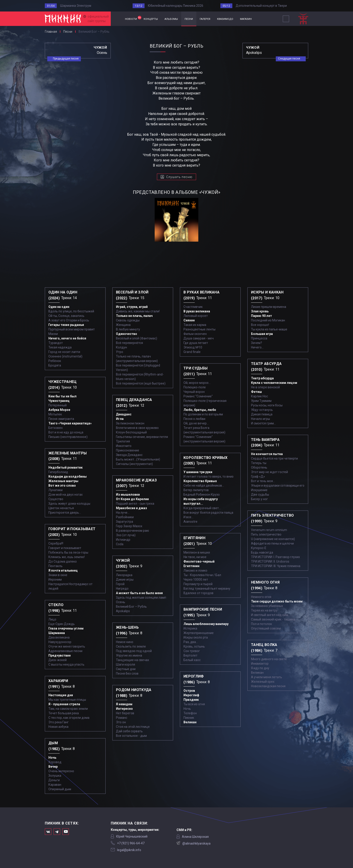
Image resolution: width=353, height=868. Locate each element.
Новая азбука (58, 727)
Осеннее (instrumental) (65, 356)
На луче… (123, 513)
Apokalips (123, 611)
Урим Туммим (261, 401)
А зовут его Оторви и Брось (69, 320)
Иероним (55, 579)
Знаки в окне (58, 575)
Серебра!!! (56, 543)
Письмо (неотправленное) (68, 437)
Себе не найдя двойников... (204, 486)
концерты (151, 19)
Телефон (190, 713)
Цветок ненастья (61, 508)
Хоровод (55, 762)
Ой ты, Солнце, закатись (66, 316)
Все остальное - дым (131, 736)
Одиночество (127, 334)
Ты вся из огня (194, 704)
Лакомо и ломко (195, 570)
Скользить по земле (131, 646)
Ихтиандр (123, 540)
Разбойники (125, 517)
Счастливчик (193, 307)
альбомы (171, 19)
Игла (120, 419)
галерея (205, 19)
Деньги (54, 780)
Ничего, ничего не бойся (67, 338)
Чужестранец (59, 401)
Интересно (124, 709)
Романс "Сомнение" (198, 396)
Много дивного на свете (269, 659)
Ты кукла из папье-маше (269, 329)
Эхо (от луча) (126, 535)
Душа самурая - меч (199, 338)
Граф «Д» (258, 476)
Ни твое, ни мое (195, 557)
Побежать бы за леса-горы (68, 552)
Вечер (53, 767)
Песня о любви (194, 419)
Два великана (59, 637)
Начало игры (260, 419)
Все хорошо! (260, 325)
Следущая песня (289, 59)
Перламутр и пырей (198, 584)
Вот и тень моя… (263, 481)
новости (133, 18)
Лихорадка (124, 575)
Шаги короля (126, 664)
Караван (55, 785)
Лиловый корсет (196, 316)
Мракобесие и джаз (131, 508)
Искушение (259, 490)
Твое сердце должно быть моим (277, 601)
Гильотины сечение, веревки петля (142, 437)
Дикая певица (262, 414)
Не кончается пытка (267, 454)
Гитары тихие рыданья (66, 325)
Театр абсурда (262, 378)
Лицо (52, 619)
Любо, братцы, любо (200, 410)
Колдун (121, 347)
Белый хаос (192, 660)
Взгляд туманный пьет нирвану (207, 589)
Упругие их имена (129, 655)
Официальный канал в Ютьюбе (66, 832)
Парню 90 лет (261, 316)
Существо (56, 499)
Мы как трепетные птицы (67, 700)
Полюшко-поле (195, 387)
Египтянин (191, 566)
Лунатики (55, 490)
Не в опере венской (265, 387)
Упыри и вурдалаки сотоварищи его (278, 486)
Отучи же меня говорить (67, 646)
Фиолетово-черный (199, 561)
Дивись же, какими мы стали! (138, 311)
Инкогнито (124, 446)
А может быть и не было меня (139, 593)
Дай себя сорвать (129, 731)
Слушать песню (179, 177)
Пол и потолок (261, 624)
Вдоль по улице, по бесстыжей (71, 311)
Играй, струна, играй (132, 307)
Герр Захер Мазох (129, 526)
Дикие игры (125, 579)
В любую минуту (128, 329)
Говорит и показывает (65, 548)
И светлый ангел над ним (270, 615)
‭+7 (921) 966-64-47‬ (131, 843)
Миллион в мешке (197, 552)
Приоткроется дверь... (65, 513)
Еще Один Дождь (62, 624)
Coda (120, 544)
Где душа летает (196, 343)
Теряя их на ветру (264, 610)
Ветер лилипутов (196, 490)
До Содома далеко (63, 561)
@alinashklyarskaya (196, 843)
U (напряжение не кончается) (273, 539)
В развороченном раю (132, 531)
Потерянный (58, 405)
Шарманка (57, 633)
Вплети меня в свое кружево (137, 428)
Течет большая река (64, 713)
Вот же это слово (62, 486)
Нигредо (122, 589)
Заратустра (124, 522)
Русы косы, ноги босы (267, 405)
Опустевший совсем (266, 628)
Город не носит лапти (64, 352)
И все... (188, 517)
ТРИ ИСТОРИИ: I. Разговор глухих (275, 557)
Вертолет (190, 655)
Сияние (189, 320)
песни (189, 19)
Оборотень (259, 467)
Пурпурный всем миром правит (72, 329)
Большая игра (262, 334)
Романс (122, 718)
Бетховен (55, 428)
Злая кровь (260, 311)
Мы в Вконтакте (48, 832)
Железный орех (263, 682)
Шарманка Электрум (76, 6)
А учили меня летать (267, 677)
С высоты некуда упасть (66, 664)
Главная (116, 19)
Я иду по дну (260, 668)
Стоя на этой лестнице (133, 727)
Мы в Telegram (57, 832)
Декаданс (124, 414)
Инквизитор (260, 664)
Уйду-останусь (262, 410)
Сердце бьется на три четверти (274, 458)
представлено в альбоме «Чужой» (177, 192)
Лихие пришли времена (269, 307)
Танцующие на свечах (132, 660)
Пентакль (55, 566)
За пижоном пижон (130, 423)
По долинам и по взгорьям (203, 414)
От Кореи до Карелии (132, 499)
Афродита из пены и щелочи (272, 543)
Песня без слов (127, 673)
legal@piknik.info (129, 850)
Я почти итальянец (63, 570)
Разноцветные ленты (199, 329)
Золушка (55, 776)
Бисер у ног (259, 499)
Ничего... (257, 347)
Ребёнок (55, 361)
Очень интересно (61, 771)
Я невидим (124, 704)
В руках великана (197, 311)
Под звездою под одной (134, 651)
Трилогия (123, 441)
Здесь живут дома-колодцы (69, 504)
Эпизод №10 (193, 347)
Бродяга (55, 365)
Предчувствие (60, 655)
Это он (121, 722)
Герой (120, 584)
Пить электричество (266, 534)
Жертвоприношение (199, 633)
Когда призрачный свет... (202, 508)
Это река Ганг (59, 722)
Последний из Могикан (268, 320)
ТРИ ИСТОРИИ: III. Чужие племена (276, 566)
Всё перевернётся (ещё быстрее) (141, 383)
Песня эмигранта (61, 419)
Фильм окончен (195, 334)
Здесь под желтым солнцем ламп (141, 598)
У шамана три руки (198, 472)
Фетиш (256, 392)
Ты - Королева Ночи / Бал (202, 575)
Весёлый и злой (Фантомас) (137, 338)
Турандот (56, 343)
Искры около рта (196, 637)
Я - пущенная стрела (64, 704)
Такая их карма (195, 325)
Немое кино (125, 642)
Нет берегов (125, 713)
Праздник (191, 700)
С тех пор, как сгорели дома (69, 718)
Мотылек (55, 414)
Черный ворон (194, 392)
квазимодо (225, 19)
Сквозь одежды (128, 320)
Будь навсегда (262, 552)
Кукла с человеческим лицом (274, 383)
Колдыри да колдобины (68, 476)
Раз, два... (191, 642)
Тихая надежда (60, 347)
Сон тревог (192, 651)
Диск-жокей (58, 660)
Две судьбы (260, 495)
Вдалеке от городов (198, 593)
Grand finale (192, 352)
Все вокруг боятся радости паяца (208, 513)
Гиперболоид (58, 472)
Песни (68, 32)
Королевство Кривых (200, 481)
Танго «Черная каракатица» (70, 423)
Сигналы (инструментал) (134, 464)
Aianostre (190, 522)
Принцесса (259, 338)
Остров (189, 691)
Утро (120, 352)
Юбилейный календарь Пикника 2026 (176, 6)
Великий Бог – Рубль (131, 607)
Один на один (59, 307)
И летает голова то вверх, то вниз (208, 476)
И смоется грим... (263, 423)
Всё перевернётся (129, 343)
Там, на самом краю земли (68, 709)
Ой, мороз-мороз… (197, 383)
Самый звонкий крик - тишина (273, 619)
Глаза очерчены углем (66, 628)
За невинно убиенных (267, 606)
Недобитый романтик (66, 467)
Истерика (190, 628)
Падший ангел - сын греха (135, 504)
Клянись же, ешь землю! (67, 557)
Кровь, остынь (194, 646)
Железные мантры (63, 481)
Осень (121, 602)
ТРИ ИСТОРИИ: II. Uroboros (270, 561)
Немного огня (261, 597)
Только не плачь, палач (134, 316)
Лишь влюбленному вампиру (206, 624)
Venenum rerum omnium (269, 530)
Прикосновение (128, 450)
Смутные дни (126, 669)
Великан (190, 722)
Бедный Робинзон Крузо (202, 495)
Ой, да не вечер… (196, 423)
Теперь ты (259, 463)
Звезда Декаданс (129, 455)
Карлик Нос (259, 396)
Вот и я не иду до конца (66, 432)
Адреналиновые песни (65, 651)
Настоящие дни (61, 695)
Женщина (123, 325)
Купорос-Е (259, 548)
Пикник (189, 718)
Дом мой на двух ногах (66, 495)
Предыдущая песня (66, 59)
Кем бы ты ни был (62, 396)
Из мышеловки (128, 495)
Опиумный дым (60, 789)
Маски (53, 334)
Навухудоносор (60, 642)
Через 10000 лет (196, 579)
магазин (246, 19)
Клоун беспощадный (131, 432)
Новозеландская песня (268, 686)
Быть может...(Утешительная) (138, 459)
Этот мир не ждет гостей (269, 472)
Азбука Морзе (59, 410)
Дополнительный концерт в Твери (261, 6)
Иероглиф (191, 695)
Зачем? (257, 343)
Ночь (52, 758)
